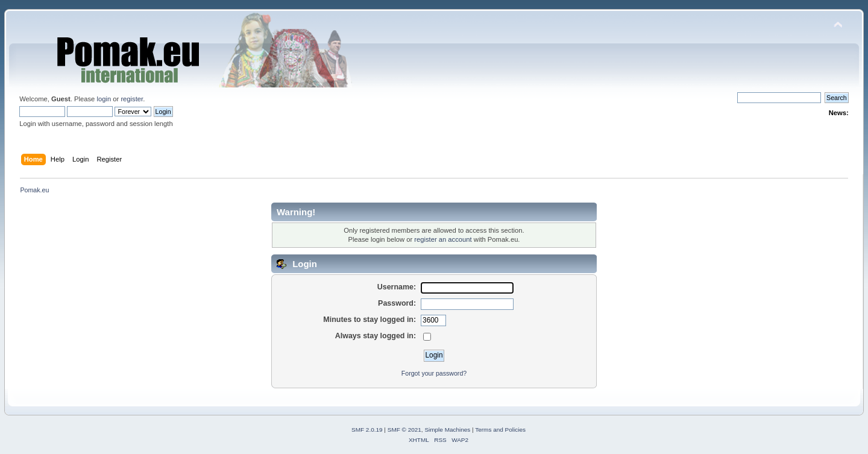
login (104, 99)
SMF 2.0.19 (367, 430)
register (132, 99)
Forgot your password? (434, 373)
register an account (443, 239)
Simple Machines (447, 430)
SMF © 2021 (404, 430)
